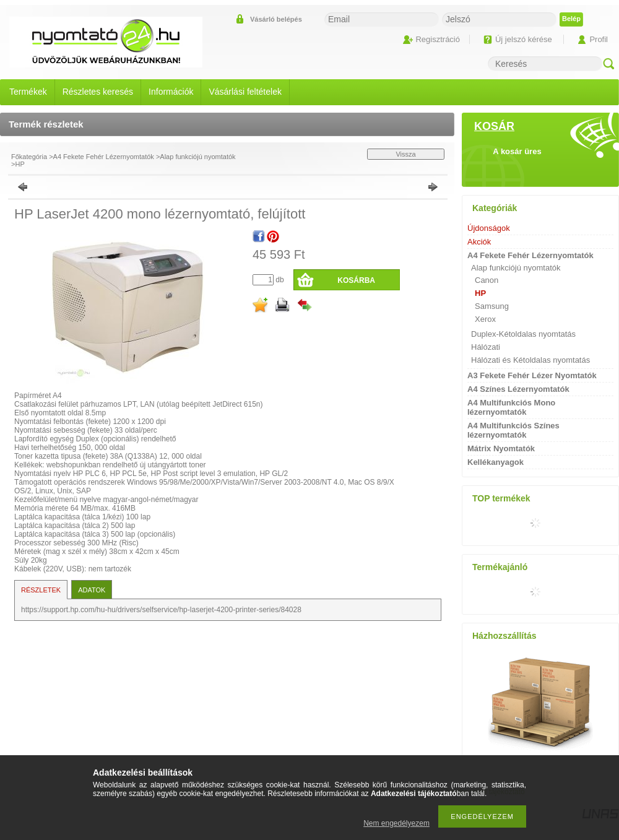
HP (19, 164)
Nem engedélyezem (396, 823)
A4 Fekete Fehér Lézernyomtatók (104, 157)
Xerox (485, 319)
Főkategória (29, 157)
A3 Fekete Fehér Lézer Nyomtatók (532, 375)
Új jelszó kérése (524, 39)
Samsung (492, 306)
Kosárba (356, 280)
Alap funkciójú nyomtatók (197, 157)
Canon (487, 280)
